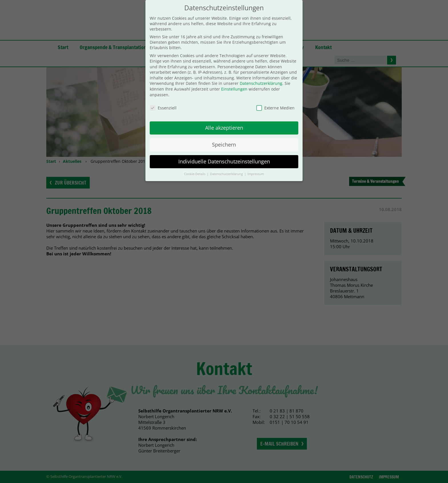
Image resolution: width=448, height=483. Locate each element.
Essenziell (163, 102)
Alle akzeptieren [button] (224, 122)
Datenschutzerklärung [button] (227, 168)
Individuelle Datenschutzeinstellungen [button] (224, 155)
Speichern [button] (224, 139)
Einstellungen (234, 83)
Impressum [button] (256, 168)
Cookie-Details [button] (195, 168)
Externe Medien (275, 102)
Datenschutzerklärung (261, 77)
